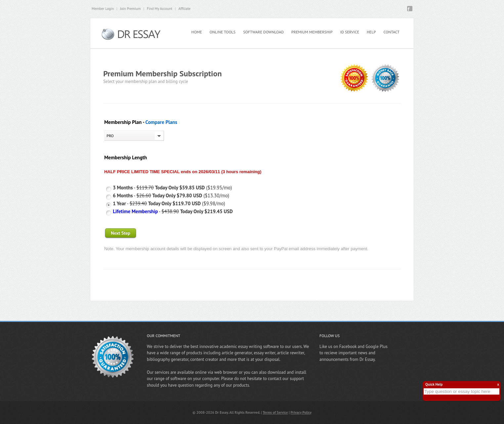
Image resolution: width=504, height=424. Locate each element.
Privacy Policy (301, 412)
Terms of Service (275, 412)
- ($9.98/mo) (169, 203)
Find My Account (160, 9)
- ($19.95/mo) (172, 188)
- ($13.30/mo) (171, 195)
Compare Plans (161, 122)
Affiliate (184, 9)
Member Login (103, 9)
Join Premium (130, 9)
